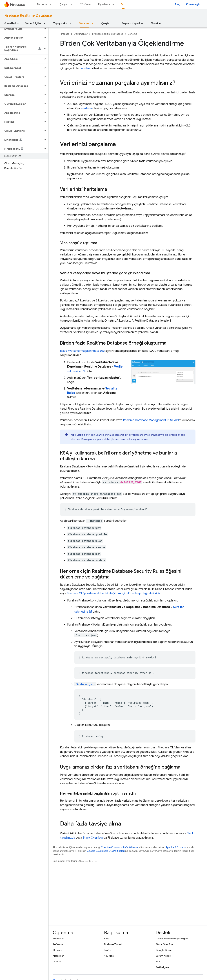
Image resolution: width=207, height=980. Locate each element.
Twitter (108, 950)
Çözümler (86, 4)
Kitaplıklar (58, 956)
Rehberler (58, 939)
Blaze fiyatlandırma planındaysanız (82, 351)
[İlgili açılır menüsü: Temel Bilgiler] (46, 23)
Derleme (42, 4)
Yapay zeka (60, 23)
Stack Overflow (93, 838)
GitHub (57, 961)
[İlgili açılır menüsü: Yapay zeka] (71, 23)
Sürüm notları (163, 956)
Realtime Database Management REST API (151, 420)
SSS (158, 961)
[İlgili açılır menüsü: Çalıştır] (72, 4)
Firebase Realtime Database (28, 16)
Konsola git (193, 4)
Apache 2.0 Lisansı (176, 847)
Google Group (164, 950)
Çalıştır (64, 4)
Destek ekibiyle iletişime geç (172, 939)
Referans (58, 944)
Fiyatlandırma (106, 4)
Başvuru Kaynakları (133, 23)
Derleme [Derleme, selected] (84, 23)
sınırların (86, 68)
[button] (21, 29)
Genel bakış (11, 23)
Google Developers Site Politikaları (106, 851)
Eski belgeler (163, 967)
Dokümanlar (81, 34)
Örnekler (156, 23)
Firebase (65, 34)
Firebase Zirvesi (113, 944)
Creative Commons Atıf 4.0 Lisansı (120, 847)
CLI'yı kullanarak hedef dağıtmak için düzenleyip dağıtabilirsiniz (114, 593)
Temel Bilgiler (33, 23)
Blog (178, 4)
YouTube (109, 956)
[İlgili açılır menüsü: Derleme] (52, 4)
